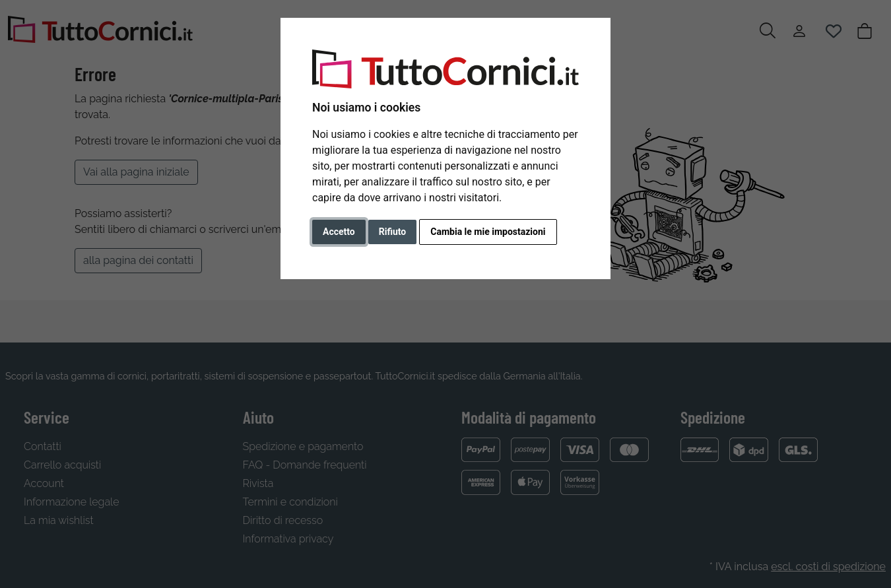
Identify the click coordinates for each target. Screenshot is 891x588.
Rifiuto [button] (393, 232)
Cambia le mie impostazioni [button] (488, 232)
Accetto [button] (339, 232)
